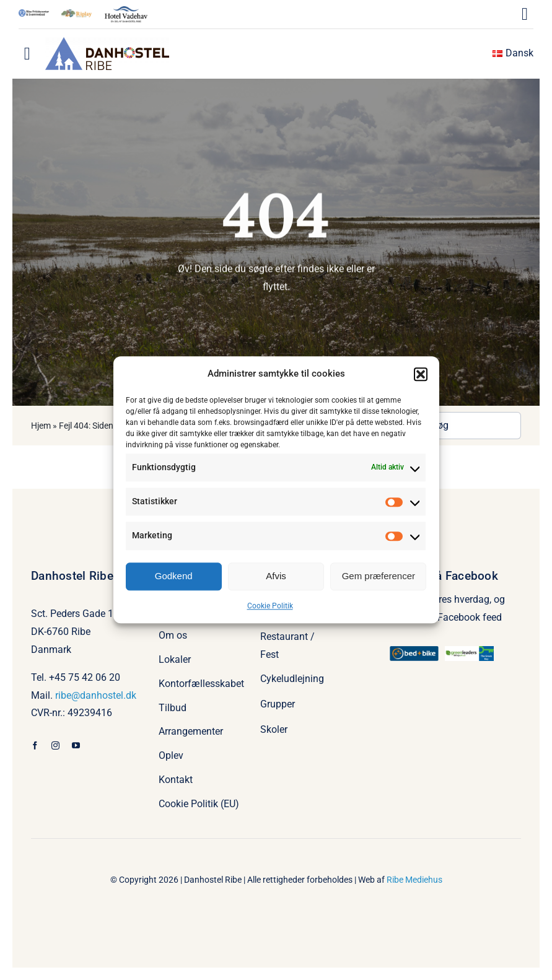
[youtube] (76, 746)
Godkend (174, 576)
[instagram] (55, 746)
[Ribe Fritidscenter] (34, 14)
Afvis (276, 576)
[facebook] (35, 746)
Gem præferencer (379, 576)
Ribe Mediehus (414, 880)
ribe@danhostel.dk (96, 695)
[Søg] (462, 426)
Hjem (41, 426)
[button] (421, 374)
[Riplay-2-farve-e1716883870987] (77, 14)
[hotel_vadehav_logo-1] (126, 11)
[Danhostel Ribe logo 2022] (107, 42)
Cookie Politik (270, 606)
